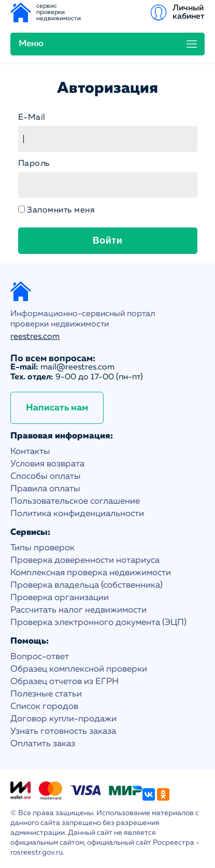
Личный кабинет (189, 12)
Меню (31, 44)
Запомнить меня (61, 210)
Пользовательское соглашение (75, 501)
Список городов (44, 707)
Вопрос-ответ (40, 657)
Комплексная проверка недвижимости (91, 573)
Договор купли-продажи (63, 719)
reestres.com (35, 337)
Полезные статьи (46, 694)
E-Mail (32, 118)
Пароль (34, 164)
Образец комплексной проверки (79, 669)
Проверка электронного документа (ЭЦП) (98, 623)
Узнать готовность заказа (63, 731)
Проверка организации (60, 598)
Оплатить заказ (43, 744)
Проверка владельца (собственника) (87, 585)
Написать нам (57, 408)
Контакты (30, 452)
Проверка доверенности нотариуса (85, 560)
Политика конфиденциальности (77, 514)
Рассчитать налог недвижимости (78, 610)
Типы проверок (42, 548)
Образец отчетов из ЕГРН (64, 682)
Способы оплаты (46, 476)
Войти (107, 240)
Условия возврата (47, 464)
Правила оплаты (45, 489)
